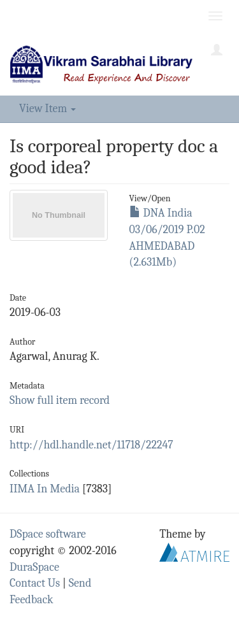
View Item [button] (47, 109)
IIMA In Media (45, 489)
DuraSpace (34, 567)
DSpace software (48, 534)
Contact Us (35, 583)
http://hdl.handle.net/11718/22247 (91, 445)
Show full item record (60, 400)
